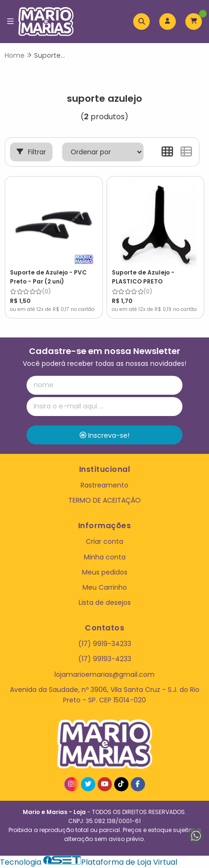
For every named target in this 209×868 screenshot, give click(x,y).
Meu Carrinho (105, 587)
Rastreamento (104, 485)
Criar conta (104, 541)
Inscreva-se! (104, 435)
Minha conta (105, 557)
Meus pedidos (105, 572)
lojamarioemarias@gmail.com (104, 674)
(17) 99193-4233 (105, 659)
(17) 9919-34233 (105, 644)
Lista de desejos (105, 602)
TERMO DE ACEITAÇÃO (104, 500)
